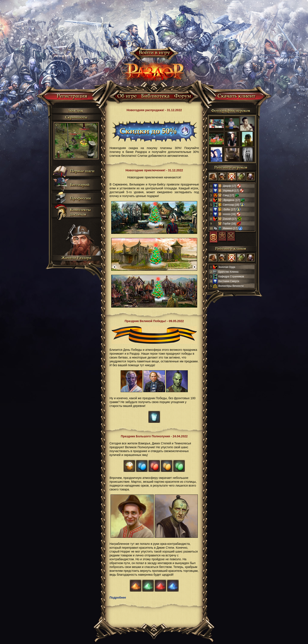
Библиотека (156, 97)
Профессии (80, 199)
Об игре (127, 97)
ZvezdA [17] (230, 219)
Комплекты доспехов (80, 212)
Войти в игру (154, 54)
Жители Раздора (77, 259)
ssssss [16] (229, 214)
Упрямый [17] (231, 191)
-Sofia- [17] (229, 209)
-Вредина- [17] (231, 200)
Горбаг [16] (229, 224)
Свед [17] (228, 195)
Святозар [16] (231, 205)
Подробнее (118, 598)
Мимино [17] (230, 228)
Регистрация (72, 97)
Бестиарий (80, 185)
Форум (183, 97)
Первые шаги (82, 171)
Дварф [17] (229, 186)
